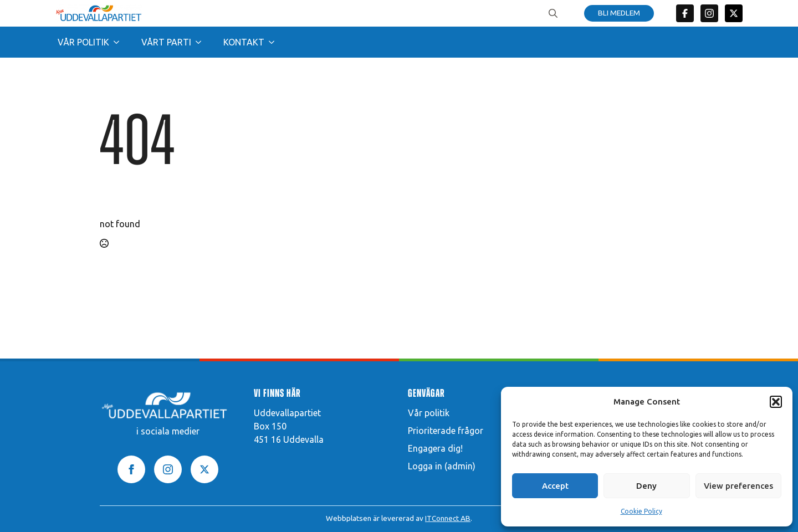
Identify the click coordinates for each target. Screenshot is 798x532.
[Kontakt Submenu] (275, 42)
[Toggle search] (553, 13)
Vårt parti (166, 42)
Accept (555, 486)
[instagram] (168, 469)
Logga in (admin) (442, 466)
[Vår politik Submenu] (120, 42)
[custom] (685, 13)
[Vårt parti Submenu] (202, 42)
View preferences (738, 486)
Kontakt (244, 42)
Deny (646, 486)
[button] (776, 402)
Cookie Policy (641, 511)
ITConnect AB (448, 518)
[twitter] (734, 13)
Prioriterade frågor (446, 431)
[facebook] (131, 469)
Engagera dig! (435, 448)
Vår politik (83, 42)
